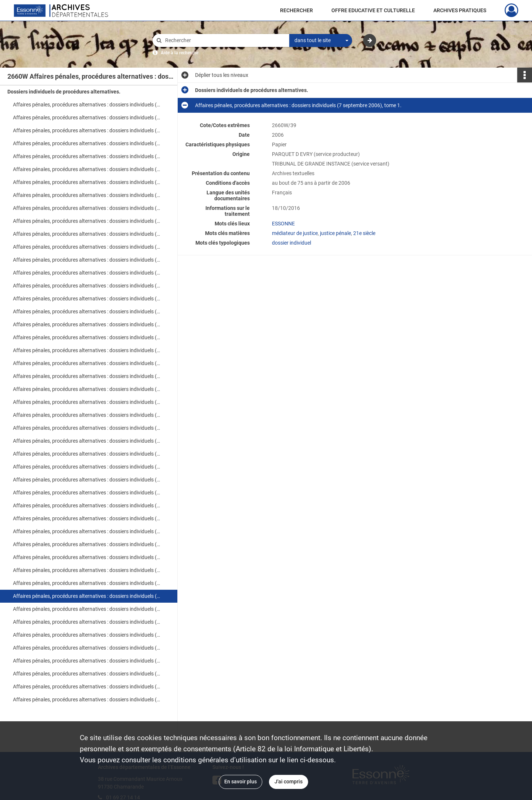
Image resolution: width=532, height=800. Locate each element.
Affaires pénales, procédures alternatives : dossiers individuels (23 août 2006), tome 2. (87, 312)
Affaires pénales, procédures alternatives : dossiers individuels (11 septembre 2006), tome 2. (87, 661)
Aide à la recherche (180, 53)
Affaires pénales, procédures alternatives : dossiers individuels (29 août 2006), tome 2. (87, 467)
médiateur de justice (295, 233)
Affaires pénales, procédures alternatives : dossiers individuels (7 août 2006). (87, 118)
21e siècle (364, 233)
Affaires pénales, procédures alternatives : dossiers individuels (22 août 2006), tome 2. (87, 286)
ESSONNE (283, 224)
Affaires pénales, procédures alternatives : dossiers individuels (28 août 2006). (87, 441)
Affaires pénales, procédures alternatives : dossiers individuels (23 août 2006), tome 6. (87, 363)
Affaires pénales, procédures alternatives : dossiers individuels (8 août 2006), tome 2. (87, 143)
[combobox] (321, 41)
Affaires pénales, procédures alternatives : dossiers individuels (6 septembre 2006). (87, 583)
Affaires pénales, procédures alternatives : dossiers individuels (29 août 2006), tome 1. (87, 454)
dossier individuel (291, 243)
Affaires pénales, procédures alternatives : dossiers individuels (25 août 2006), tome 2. (87, 428)
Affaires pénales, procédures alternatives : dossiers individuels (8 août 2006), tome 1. (87, 130)
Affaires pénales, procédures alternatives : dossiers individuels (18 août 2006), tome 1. (87, 221)
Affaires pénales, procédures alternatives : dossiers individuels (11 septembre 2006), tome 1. (87, 648)
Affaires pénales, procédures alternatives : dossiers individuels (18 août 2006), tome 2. (87, 234)
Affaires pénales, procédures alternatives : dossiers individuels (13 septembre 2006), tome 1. (87, 687)
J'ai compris (289, 782)
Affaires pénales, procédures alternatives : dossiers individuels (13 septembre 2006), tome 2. (87, 699)
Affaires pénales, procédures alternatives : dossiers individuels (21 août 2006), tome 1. (87, 247)
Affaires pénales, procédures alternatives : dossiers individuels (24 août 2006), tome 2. (87, 389)
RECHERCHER (296, 10)
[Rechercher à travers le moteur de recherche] (225, 40)
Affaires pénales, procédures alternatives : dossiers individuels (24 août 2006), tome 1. (87, 376)
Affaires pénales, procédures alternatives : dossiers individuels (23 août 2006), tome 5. (87, 350)
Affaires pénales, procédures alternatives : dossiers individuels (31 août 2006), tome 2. (87, 505)
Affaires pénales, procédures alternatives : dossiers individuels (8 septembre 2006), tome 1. (87, 622)
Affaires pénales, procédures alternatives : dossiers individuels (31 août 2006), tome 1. (87, 493)
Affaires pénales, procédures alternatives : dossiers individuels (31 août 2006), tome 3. (87, 518)
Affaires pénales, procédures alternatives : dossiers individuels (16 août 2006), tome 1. (87, 169)
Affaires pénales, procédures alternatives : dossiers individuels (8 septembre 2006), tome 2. (87, 635)
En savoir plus (241, 782)
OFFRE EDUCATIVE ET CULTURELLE (373, 10)
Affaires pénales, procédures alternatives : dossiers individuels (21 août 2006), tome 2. (87, 260)
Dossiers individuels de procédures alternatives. (64, 92)
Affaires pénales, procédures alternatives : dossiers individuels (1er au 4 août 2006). (87, 105)
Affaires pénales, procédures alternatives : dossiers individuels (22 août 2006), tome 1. (87, 273)
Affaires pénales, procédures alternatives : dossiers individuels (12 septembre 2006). (87, 674)
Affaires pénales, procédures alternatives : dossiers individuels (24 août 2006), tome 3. (87, 402)
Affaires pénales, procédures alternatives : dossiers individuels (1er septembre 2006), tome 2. (87, 544)
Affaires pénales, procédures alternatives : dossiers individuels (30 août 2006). (87, 480)
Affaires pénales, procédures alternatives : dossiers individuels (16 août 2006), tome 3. (87, 195)
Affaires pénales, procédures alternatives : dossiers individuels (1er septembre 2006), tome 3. (87, 557)
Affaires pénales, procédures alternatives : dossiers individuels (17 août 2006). (87, 208)
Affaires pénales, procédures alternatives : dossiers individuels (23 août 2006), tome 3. (87, 324)
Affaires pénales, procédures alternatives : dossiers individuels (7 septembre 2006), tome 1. (87, 596)
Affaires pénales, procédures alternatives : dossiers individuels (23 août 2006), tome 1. (87, 299)
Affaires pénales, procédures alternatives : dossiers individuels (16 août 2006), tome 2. (87, 182)
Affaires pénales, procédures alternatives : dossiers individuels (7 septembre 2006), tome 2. (87, 609)
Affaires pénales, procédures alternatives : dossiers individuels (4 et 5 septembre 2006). (87, 570)
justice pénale (335, 233)
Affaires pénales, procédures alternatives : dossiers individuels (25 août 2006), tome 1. (87, 415)
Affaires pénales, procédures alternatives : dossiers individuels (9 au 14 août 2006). (87, 156)
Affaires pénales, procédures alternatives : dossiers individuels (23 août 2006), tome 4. (87, 337)
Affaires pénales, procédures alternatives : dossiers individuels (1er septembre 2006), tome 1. (87, 531)
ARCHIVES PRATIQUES (460, 10)
